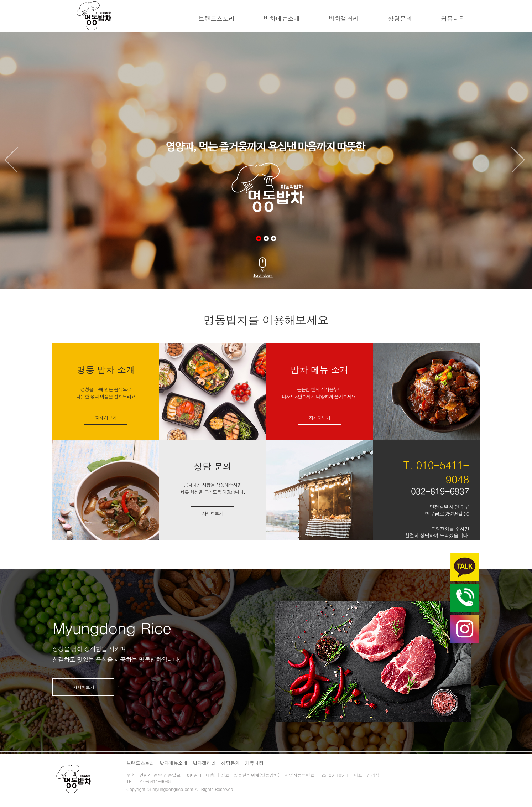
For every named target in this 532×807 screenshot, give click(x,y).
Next (520, 159)
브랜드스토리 (217, 19)
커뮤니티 (453, 19)
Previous (12, 159)
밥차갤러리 (344, 19)
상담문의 (400, 19)
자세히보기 (106, 418)
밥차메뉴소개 (282, 19)
